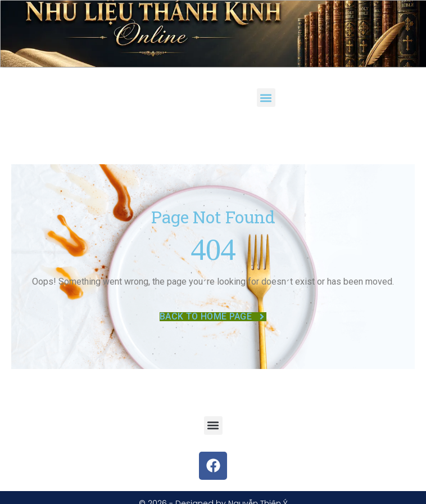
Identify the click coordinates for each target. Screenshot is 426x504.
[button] (266, 98)
